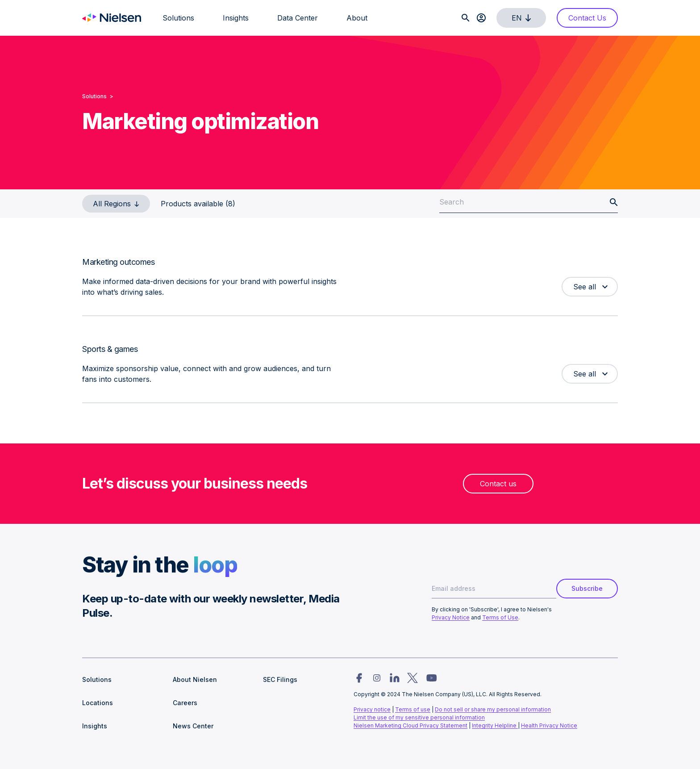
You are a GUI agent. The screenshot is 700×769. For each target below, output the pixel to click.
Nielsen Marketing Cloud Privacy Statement (410, 725)
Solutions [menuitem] (178, 18)
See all (585, 287)
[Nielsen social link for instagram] (377, 678)
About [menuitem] (357, 18)
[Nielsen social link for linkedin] (395, 678)
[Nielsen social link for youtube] (432, 678)
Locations (98, 703)
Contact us (498, 484)
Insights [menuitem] (236, 18)
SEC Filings (280, 679)
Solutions (94, 96)
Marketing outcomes (118, 262)
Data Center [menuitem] (298, 18)
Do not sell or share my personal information (493, 709)
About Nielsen (195, 679)
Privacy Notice (451, 617)
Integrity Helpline (495, 725)
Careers (185, 703)
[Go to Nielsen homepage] (112, 18)
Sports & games (110, 349)
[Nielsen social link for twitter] (412, 678)
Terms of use (413, 709)
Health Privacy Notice (549, 725)
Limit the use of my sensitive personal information (419, 717)
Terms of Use (500, 617)
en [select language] (523, 18)
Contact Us (587, 18)
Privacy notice (372, 709)
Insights (95, 726)
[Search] (466, 18)
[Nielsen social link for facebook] (359, 678)
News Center (193, 726)
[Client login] (481, 18)
